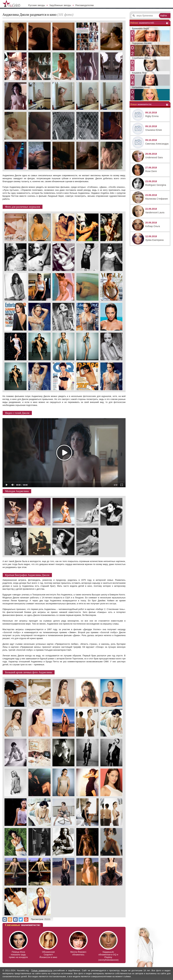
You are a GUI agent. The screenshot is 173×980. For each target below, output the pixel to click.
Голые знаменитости (42, 970)
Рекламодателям (84, 5)
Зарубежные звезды (60, 5)
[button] (5, 920)
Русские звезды (37, 5)
